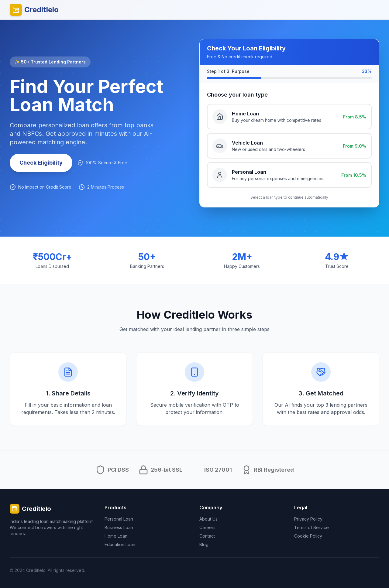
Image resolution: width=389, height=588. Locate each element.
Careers (207, 527)
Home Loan (116, 536)
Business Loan (119, 527)
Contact (207, 536)
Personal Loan (119, 519)
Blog (204, 544)
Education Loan (120, 544)
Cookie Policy (308, 536)
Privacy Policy (308, 519)
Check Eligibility (41, 163)
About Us (208, 519)
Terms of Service (312, 527)
